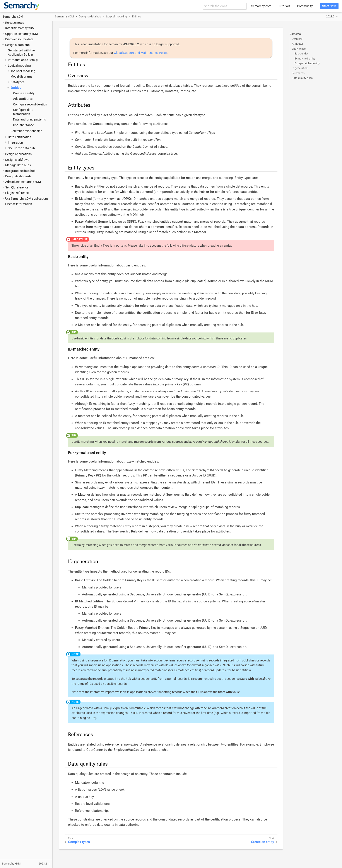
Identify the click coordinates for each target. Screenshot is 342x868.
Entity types (299, 49)
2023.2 (330, 16)
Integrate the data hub (20, 171)
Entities (16, 88)
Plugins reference (17, 193)
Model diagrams (21, 76)
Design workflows (17, 160)
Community (305, 6)
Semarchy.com (261, 6)
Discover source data (19, 39)
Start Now (329, 6)
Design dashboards (18, 176)
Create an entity (24, 93)
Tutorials (284, 6)
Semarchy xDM (13, 17)
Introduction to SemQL (23, 60)
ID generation (300, 68)
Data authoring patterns (29, 119)
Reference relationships (26, 131)
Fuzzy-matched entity (307, 63)
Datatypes (17, 82)
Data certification (20, 137)
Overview (297, 39)
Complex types (79, 842)
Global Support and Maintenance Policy (140, 53)
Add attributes (23, 99)
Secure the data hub (21, 148)
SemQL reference (17, 187)
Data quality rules (302, 78)
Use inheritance (23, 125)
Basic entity (301, 54)
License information (19, 204)
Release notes (15, 23)
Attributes (298, 44)
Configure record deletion (30, 104)
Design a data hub (17, 45)
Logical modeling (19, 66)
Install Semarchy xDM (20, 28)
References (298, 73)
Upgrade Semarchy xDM (21, 34)
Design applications (18, 154)
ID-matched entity (305, 59)
